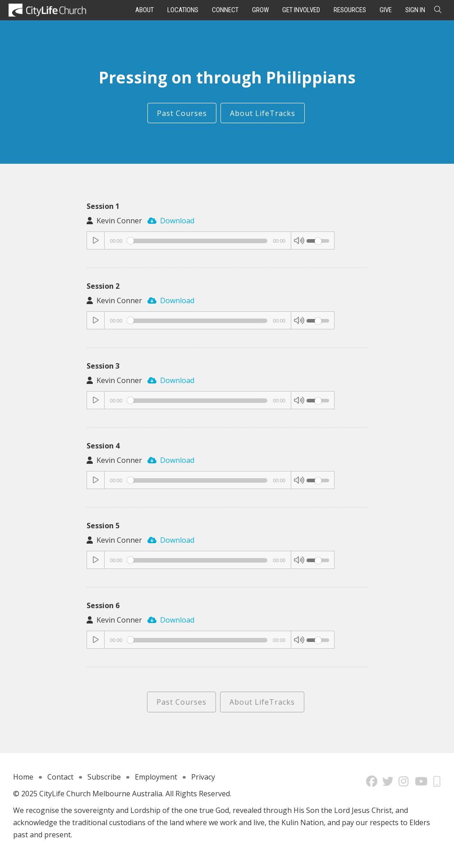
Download (171, 221)
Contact (60, 777)
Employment (156, 777)
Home (23, 777)
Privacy (203, 777)
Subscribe (104, 777)
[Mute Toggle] (299, 241)
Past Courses (182, 113)
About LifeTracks (263, 113)
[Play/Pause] (96, 241)
